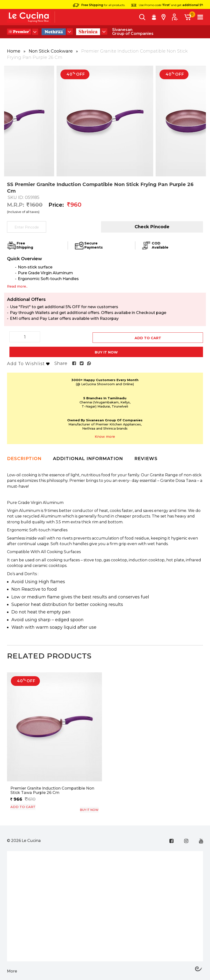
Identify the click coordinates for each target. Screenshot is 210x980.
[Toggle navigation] (200, 17)
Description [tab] (24, 456)
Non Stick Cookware (51, 51)
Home (14, 51)
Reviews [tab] (146, 456)
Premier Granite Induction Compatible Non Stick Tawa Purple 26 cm (52, 788)
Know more (105, 434)
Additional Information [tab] (88, 456)
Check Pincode (152, 227)
